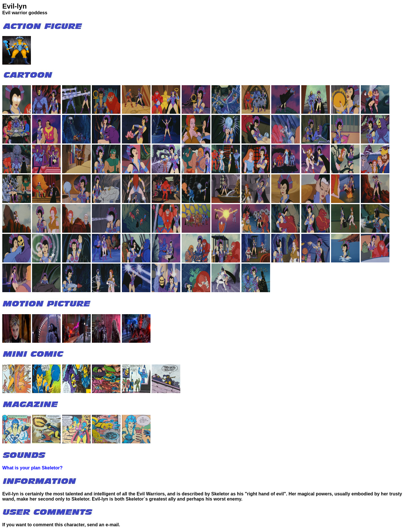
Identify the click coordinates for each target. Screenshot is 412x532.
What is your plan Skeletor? (32, 468)
